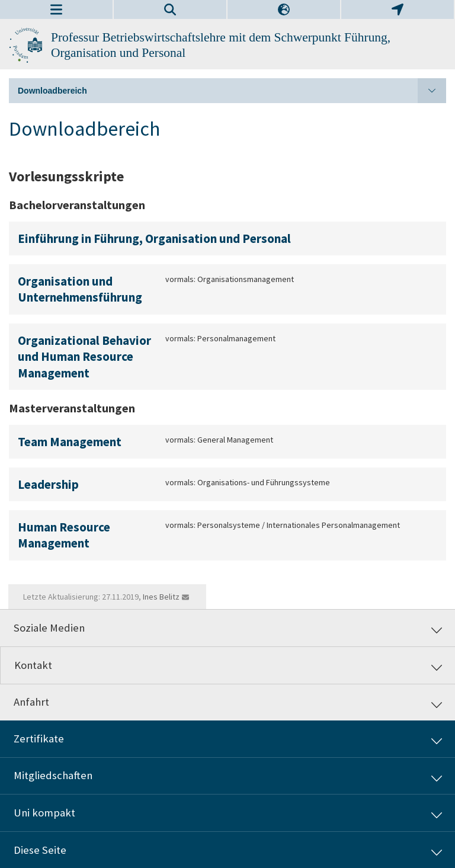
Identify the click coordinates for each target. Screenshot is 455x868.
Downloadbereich (232, 91)
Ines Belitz (161, 597)
